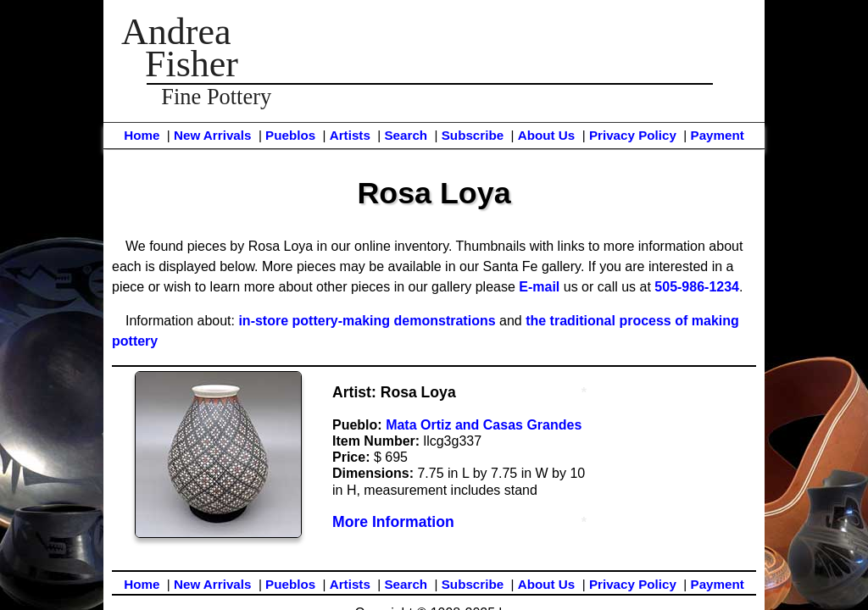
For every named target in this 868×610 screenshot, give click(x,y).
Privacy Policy (633, 135)
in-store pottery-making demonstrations (367, 321)
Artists (350, 135)
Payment (718, 135)
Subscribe (473, 135)
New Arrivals (212, 135)
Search (406, 135)
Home (142, 135)
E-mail (539, 287)
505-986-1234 (697, 287)
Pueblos (290, 135)
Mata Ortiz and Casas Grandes (484, 425)
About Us (547, 135)
